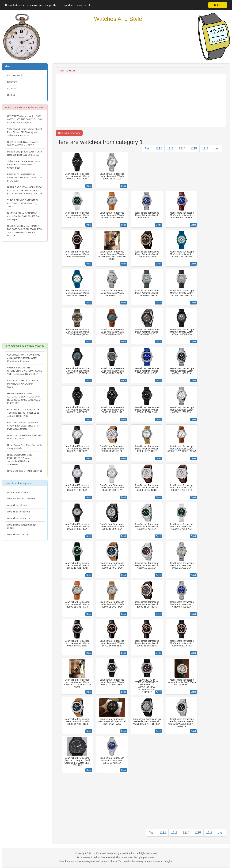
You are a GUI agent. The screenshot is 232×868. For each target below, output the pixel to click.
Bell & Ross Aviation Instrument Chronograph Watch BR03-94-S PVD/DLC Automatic (23, 426)
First (147, 148)
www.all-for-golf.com (17, 505)
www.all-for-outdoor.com (19, 518)
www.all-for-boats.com (18, 534)
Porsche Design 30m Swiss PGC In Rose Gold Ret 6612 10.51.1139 (25, 153)
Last (217, 148)
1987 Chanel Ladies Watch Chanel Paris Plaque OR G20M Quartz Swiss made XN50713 (24, 132)
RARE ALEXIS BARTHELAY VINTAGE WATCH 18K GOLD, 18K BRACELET (25, 178)
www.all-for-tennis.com (18, 512)
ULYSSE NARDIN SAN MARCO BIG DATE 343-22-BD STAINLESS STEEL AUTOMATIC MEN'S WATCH (24, 231)
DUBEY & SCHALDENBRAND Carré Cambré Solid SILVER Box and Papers (23, 216)
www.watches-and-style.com (21, 499)
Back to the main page (69, 133)
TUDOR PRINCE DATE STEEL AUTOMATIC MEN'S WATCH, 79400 (23, 203)
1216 (205, 148)
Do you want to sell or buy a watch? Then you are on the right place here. (116, 857)
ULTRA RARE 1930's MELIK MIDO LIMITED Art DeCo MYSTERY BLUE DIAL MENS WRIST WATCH (25, 190)
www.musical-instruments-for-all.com (22, 526)
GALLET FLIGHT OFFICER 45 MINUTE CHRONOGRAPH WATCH (23, 384)
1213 (170, 148)
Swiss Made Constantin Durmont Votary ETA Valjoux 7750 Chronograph (23, 165)
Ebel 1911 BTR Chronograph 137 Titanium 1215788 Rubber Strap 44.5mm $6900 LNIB (24, 413)
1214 (182, 148)
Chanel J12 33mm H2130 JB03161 (25, 471)
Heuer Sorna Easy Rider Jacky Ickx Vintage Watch (25, 447)
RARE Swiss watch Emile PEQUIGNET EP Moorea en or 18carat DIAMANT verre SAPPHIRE (23, 460)
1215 (194, 148)
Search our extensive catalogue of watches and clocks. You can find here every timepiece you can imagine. (116, 861)
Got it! (218, 5)
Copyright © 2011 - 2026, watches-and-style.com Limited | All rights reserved (116, 853)
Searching (12, 82)
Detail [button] (89, 186)
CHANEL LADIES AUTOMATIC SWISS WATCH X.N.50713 (23, 144)
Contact (11, 95)
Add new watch (15, 75)
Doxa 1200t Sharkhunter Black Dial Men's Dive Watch (25, 437)
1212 (159, 148)
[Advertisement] (25, 294)
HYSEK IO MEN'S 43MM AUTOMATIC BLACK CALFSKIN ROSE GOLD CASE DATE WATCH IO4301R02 (25, 398)
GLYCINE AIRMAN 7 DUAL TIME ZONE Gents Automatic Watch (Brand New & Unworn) (24, 358)
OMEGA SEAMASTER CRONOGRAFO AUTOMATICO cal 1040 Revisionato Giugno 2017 (25, 371)
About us (12, 89)
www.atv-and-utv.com (18, 492)
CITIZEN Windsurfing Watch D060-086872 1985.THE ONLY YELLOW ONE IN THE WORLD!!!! (25, 119)
